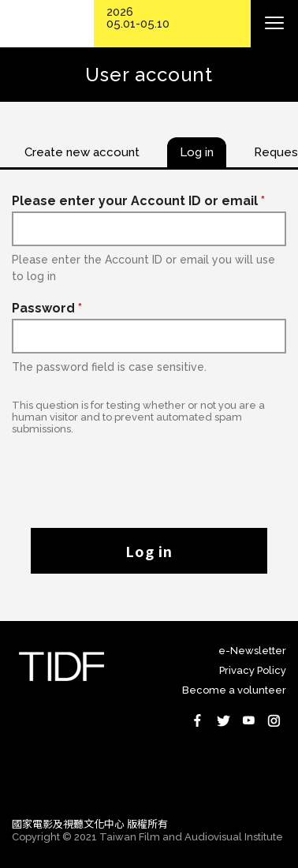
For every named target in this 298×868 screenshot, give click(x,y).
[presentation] (149, 473)
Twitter (223, 720)
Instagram (274, 720)
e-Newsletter (252, 651)
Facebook (198, 720)
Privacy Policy (253, 670)
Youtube (248, 720)
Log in (149, 551)
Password (47, 308)
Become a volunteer (234, 690)
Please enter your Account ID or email (138, 201)
